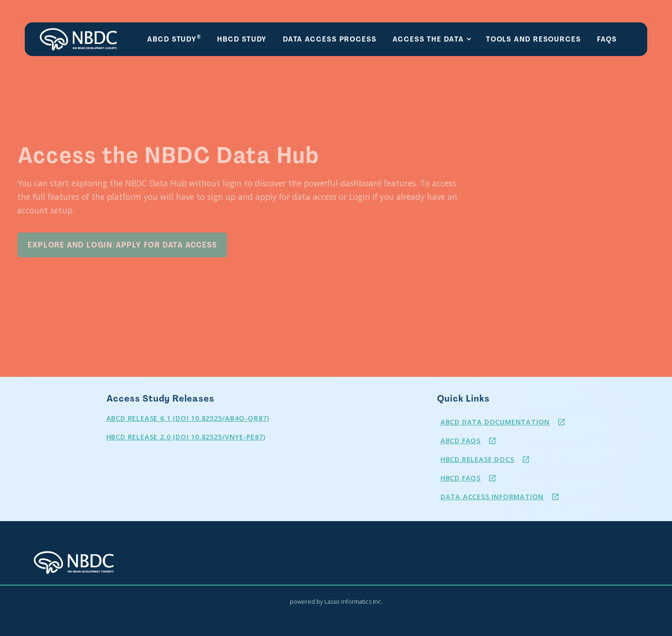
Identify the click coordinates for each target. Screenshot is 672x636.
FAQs (607, 39)
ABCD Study (174, 39)
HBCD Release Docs (477, 459)
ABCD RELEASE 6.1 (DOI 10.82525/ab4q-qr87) (188, 418)
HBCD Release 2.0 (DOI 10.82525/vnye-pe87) (186, 437)
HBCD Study (242, 39)
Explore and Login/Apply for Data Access (110, 245)
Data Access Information (492, 497)
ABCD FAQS (461, 441)
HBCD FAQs (461, 478)
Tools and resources (533, 39)
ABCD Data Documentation (495, 422)
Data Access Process (330, 39)
